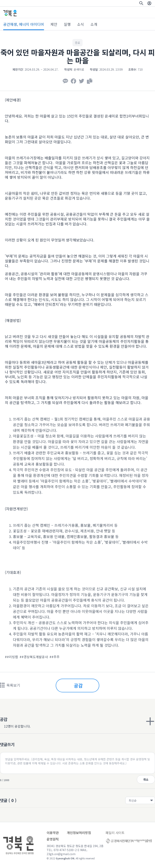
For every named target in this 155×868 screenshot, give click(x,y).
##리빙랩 (11, 657)
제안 (54, 24)
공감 (78, 685)
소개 (94, 24)
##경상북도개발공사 (34, 657)
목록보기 (10, 685)
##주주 (54, 657)
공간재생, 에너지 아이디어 (24, 24)
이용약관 (53, 833)
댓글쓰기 (7, 744)
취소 (146, 779)
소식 (81, 24)
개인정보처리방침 (79, 833)
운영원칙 (53, 839)
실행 (67, 24)
